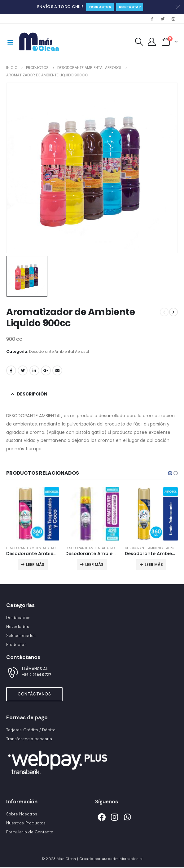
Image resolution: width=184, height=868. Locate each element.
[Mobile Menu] (10, 42)
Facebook (11, 370)
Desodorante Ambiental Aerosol (59, 351)
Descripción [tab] (32, 394)
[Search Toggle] (139, 42)
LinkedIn (34, 370)
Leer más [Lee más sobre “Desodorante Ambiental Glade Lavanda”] (94, 564)
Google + (46, 370)
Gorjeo (23, 370)
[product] (33, 514)
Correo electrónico (57, 370)
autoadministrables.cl (122, 859)
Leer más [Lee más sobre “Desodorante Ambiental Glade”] (35, 564)
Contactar (130, 7)
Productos (100, 7)
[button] (170, 473)
